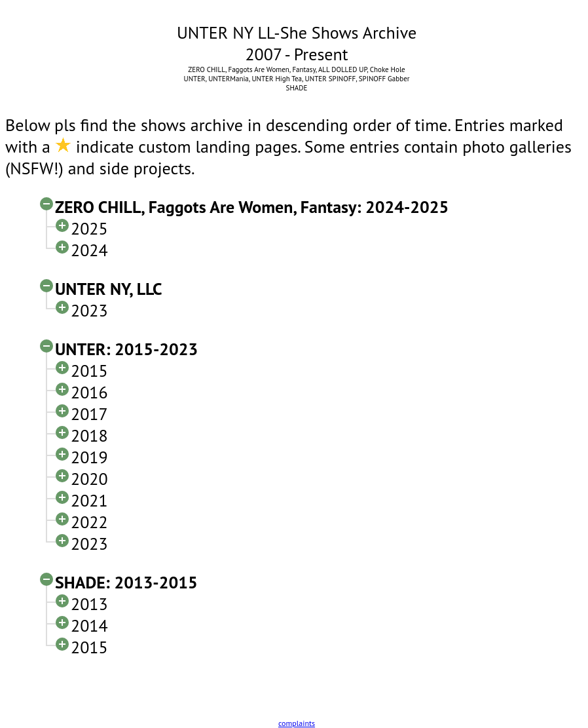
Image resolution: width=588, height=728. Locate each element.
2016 (89, 392)
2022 (89, 522)
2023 (89, 310)
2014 (89, 625)
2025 (89, 228)
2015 (89, 371)
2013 (89, 604)
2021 (89, 500)
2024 (89, 250)
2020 (89, 479)
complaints (297, 723)
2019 (89, 457)
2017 (89, 414)
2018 (89, 435)
